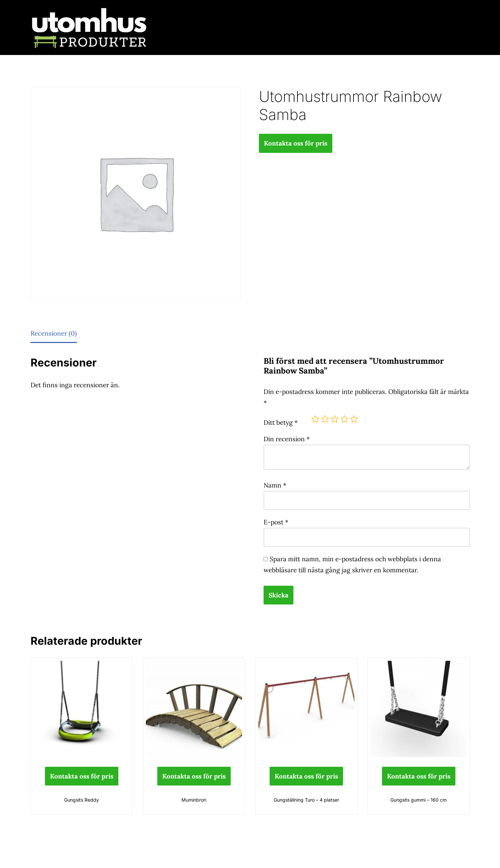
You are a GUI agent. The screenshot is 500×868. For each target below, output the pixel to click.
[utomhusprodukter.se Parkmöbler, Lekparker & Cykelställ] (89, 27)
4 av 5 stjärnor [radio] (344, 419)
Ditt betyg (281, 422)
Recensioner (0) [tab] (54, 333)
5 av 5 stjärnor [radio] (354, 419)
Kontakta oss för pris (296, 143)
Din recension (287, 439)
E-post (276, 522)
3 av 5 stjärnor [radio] (335, 419)
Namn (275, 485)
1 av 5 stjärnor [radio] (315, 419)
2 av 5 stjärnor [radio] (325, 419)
